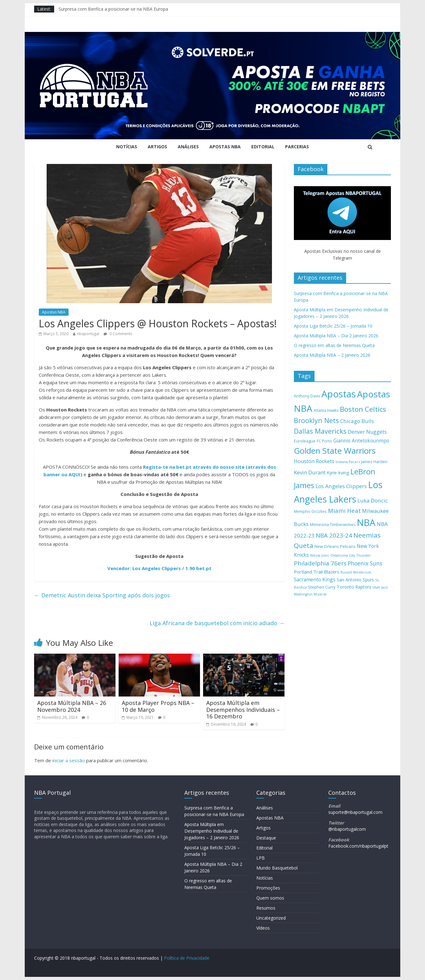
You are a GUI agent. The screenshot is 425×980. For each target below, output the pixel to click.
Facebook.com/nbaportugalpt (358, 846)
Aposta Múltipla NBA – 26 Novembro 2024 (72, 706)
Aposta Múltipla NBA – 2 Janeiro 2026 (332, 355)
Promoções (268, 888)
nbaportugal (88, 334)
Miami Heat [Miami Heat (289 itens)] (344, 510)
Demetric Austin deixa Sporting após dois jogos (102, 595)
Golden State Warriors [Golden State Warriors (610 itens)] (335, 451)
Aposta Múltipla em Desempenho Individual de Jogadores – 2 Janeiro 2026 (212, 831)
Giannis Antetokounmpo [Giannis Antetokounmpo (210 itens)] (361, 441)
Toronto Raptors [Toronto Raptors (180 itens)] (354, 587)
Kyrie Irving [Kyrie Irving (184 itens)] (338, 473)
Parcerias (297, 147)
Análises (188, 147)
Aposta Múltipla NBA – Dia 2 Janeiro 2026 (336, 336)
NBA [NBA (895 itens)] (366, 523)
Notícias (127, 147)
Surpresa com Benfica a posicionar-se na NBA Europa (113, 9)
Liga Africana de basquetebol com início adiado (217, 623)
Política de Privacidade (187, 958)
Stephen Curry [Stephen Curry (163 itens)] (322, 587)
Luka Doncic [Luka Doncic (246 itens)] (373, 500)
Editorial (263, 147)
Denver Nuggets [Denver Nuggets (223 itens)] (367, 432)
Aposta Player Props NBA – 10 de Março (158, 706)
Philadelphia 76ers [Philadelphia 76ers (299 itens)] (320, 563)
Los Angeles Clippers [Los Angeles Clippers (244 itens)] (341, 486)
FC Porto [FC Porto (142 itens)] (324, 441)
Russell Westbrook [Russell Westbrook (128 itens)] (356, 572)
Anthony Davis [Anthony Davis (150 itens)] (307, 396)
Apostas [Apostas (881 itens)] (339, 394)
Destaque (266, 838)
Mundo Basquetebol (277, 868)
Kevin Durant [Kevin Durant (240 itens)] (310, 472)
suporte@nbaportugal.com (355, 812)
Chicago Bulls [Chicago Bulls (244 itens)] (357, 421)
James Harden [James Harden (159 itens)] (374, 462)
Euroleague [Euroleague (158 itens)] (305, 441)
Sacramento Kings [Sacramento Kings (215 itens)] (315, 579)
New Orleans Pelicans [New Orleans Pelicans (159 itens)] (335, 546)
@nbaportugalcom (347, 829)
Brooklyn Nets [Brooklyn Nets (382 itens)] (316, 420)
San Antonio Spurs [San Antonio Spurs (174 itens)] (355, 580)
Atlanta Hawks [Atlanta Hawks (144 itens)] (326, 410)
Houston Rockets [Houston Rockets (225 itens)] (314, 461)
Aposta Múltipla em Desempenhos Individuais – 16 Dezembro (243, 709)
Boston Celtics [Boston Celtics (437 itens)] (363, 409)
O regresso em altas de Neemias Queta (334, 345)
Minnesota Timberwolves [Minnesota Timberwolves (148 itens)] (333, 525)
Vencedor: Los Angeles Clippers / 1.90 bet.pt (159, 568)
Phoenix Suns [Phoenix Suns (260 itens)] (365, 563)
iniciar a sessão (69, 760)
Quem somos (270, 898)
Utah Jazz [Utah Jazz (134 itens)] (380, 587)
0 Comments (118, 334)
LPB (261, 858)
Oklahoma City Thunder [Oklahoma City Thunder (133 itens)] (351, 555)
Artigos (157, 147)
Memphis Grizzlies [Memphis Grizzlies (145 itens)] (310, 511)
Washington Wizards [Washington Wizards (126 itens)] (310, 594)
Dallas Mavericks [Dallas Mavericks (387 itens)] (320, 431)
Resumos (266, 908)
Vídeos (263, 928)
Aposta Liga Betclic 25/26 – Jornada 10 (333, 326)
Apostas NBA (225, 147)
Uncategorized (271, 918)
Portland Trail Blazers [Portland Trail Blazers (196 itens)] (317, 572)
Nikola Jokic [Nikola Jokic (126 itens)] (320, 555)
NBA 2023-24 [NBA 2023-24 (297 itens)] (334, 535)
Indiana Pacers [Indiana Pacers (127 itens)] (348, 462)
